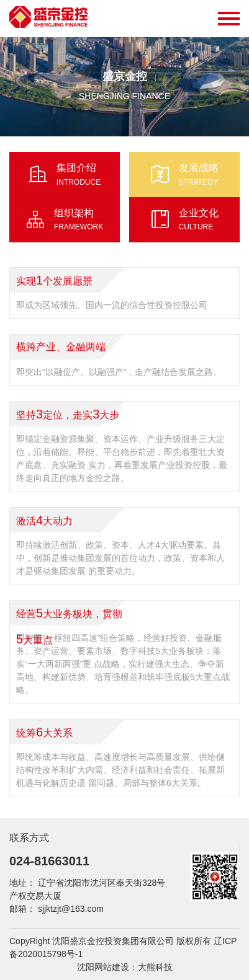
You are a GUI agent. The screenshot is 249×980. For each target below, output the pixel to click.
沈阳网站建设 (103, 967)
